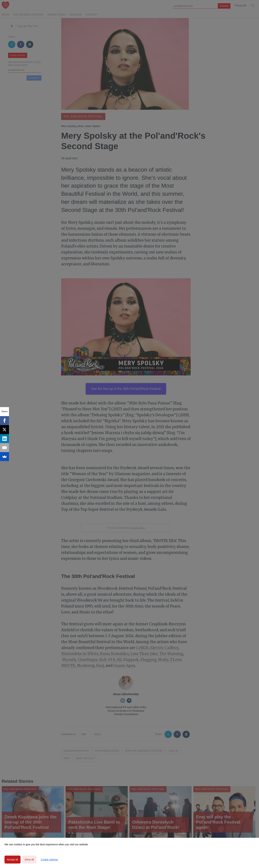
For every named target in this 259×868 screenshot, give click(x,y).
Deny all (29, 860)
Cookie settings (49, 860)
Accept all (13, 860)
